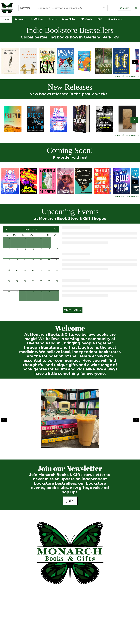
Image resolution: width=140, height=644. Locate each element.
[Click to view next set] (135, 62)
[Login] (125, 8)
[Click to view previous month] (7, 229)
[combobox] (27, 8)
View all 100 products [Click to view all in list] (127, 76)
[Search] (104, 8)
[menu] (70, 19)
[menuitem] (6, 19)
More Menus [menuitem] (115, 19)
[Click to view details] (10, 61)
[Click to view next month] (55, 229)
